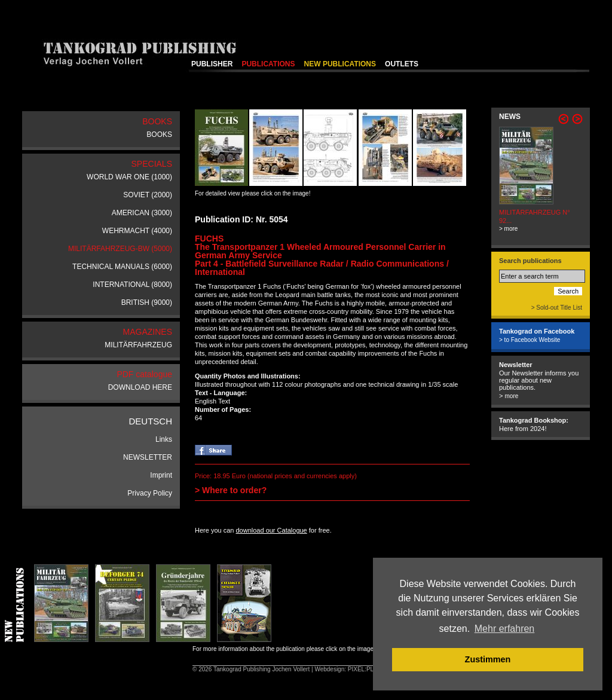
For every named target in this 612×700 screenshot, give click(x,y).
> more (508, 229)
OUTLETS (402, 64)
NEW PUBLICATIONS (340, 64)
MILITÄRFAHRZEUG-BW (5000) (120, 249)
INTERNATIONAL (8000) (132, 285)
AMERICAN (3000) (142, 213)
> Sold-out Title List (557, 308)
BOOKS (159, 135)
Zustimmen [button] (488, 659)
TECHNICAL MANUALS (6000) (122, 267)
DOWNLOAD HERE (140, 387)
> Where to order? (231, 490)
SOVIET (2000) (148, 195)
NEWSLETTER (148, 457)
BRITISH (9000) (147, 302)
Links (164, 439)
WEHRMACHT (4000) (137, 231)
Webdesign (329, 669)
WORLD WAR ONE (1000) (129, 177)
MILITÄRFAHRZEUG (138, 345)
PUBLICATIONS (268, 64)
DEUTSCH (150, 421)
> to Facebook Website (530, 340)
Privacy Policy (150, 493)
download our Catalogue (271, 530)
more (511, 396)
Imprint (161, 475)
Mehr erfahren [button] (505, 629)
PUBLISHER (212, 64)
